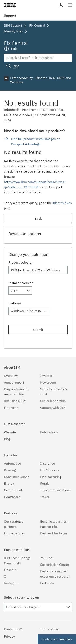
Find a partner (14, 533)
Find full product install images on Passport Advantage (36, 141)
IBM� (10, 5)
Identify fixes (62, 203)
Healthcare (12, 497)
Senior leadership (53, 401)
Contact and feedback (57, 639)
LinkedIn (10, 570)
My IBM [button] (61, 7)
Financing (11, 408)
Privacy (9, 636)
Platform (15, 303)
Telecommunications (55, 490)
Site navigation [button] (70, 7)
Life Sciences (50, 470)
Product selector (20, 262)
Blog (7, 439)
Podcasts (47, 583)
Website (10, 432)
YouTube (46, 558)
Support (10, 15)
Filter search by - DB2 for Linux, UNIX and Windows (41, 80)
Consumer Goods (17, 477)
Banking (10, 470)
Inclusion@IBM (15, 401)
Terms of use (50, 629)
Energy (9, 483)
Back (38, 218)
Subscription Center (55, 565)
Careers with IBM (53, 408)
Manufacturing (51, 477)
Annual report (14, 382)
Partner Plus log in (54, 533)
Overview (11, 376)
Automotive (13, 463)
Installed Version (21, 283)
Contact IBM (13, 629)
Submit (38, 330)
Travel (45, 497)
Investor (46, 376)
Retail (44, 483)
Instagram (12, 583)
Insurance (48, 463)
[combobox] (20, 291)
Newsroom (48, 382)
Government (13, 490)
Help (14, 49)
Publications (49, 432)
